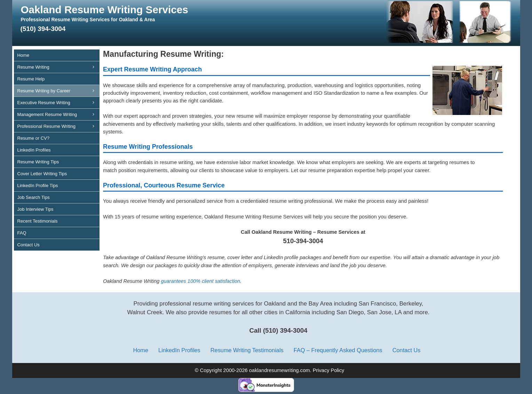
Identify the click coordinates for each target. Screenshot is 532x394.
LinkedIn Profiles (34, 150)
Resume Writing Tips (38, 162)
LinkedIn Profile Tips (38, 186)
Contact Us (29, 245)
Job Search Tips (34, 197)
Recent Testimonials (38, 221)
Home (23, 55)
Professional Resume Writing (59, 126)
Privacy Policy (329, 370)
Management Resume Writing (59, 114)
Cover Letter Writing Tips (42, 174)
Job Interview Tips (35, 209)
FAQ (22, 233)
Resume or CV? (33, 138)
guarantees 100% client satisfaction (200, 281)
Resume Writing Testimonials (247, 350)
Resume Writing (59, 67)
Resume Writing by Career (59, 91)
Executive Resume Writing (59, 103)
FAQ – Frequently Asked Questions (338, 350)
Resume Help (31, 79)
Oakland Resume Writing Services (105, 10)
